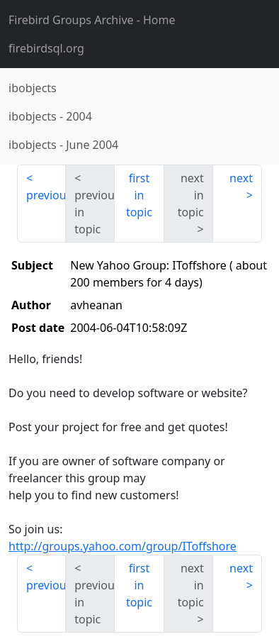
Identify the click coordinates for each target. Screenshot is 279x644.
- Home (92, 20)
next (241, 178)
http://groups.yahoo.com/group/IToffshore (123, 546)
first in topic (139, 195)
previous (46, 195)
